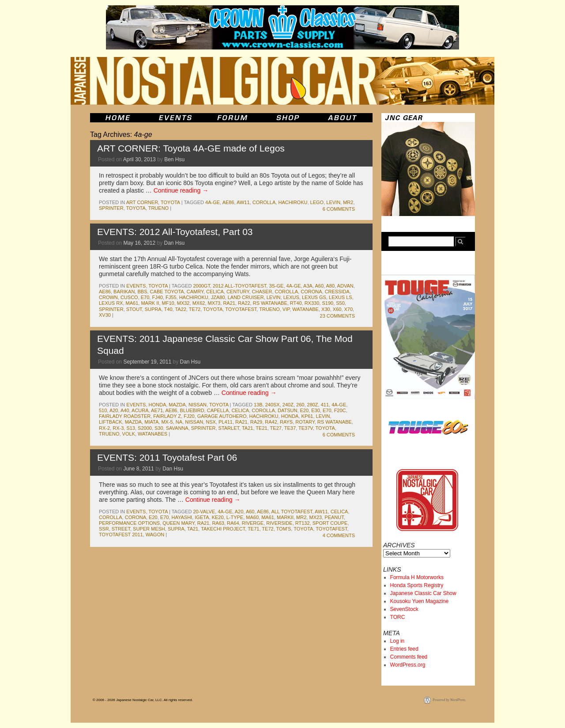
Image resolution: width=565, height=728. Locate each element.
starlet (229, 428)
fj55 (171, 297)
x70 (349, 309)
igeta (202, 517)
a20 (114, 410)
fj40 (157, 297)
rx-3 (118, 428)
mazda (177, 405)
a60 (319, 286)
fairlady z (167, 416)
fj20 (189, 416)
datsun (287, 410)
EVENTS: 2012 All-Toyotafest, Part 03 (175, 232)
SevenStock (404, 609)
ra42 (271, 422)
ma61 (132, 303)
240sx (273, 405)
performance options (129, 523)
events (136, 286)
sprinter (111, 208)
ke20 (218, 517)
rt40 (296, 303)
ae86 (228, 202)
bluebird (192, 410)
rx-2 (104, 428)
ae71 (157, 410)
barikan (124, 292)
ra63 (218, 523)
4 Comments (339, 535)
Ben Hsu (174, 159)
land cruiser (246, 297)
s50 (340, 303)
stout (134, 309)
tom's (284, 529)
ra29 (256, 422)
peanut (334, 517)
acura (140, 410)
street (121, 529)
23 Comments (337, 316)
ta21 (247, 428)
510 (103, 410)
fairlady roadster (125, 416)
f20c (340, 410)
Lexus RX (111, 303)
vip (286, 309)
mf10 (168, 303)
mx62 (199, 303)
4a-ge (213, 202)
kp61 (307, 416)
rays (286, 422)
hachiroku (293, 202)
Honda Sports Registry (417, 585)
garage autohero (222, 416)
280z (313, 405)
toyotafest (241, 309)
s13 (131, 428)
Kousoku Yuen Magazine (420, 601)
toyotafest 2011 (121, 535)
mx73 (214, 303)
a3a (308, 286)
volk (129, 434)
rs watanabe (270, 303)
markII (285, 517)
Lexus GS (314, 297)
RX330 (312, 303)
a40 (125, 410)
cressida (337, 292)
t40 (168, 309)
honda (158, 405)
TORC (398, 617)
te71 (253, 529)
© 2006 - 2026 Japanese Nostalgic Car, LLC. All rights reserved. (143, 700)
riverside (279, 523)
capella (218, 410)
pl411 (226, 422)
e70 (145, 297)
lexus (291, 297)
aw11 (243, 202)
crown (108, 297)
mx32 (183, 303)
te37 (290, 428)
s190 (328, 303)
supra (153, 309)
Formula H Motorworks (417, 577)
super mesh (149, 529)
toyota (170, 202)
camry (195, 292)
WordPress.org (408, 665)
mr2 (348, 202)
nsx (211, 422)
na (179, 422)
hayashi (182, 517)
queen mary (178, 523)
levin (333, 202)
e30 (316, 410)
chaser (262, 292)
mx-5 (167, 422)
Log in (397, 641)
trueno (158, 208)
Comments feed (409, 657)
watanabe (305, 309)
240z (288, 405)
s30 (159, 428)
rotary (305, 422)
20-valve (204, 512)
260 (300, 405)
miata (151, 422)
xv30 (105, 315)
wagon (155, 535)
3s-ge (276, 286)
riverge (253, 523)
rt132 (303, 523)
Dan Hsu (174, 243)
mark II (150, 303)
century (238, 292)
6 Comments (339, 209)
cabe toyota (167, 292)
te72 (195, 309)
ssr (104, 529)
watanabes (153, 434)
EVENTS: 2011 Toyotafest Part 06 (167, 457)
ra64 (233, 523)
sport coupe (330, 523)
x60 (337, 309)
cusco (129, 297)
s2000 (145, 428)
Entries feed (404, 649)
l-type (235, 517)
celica (215, 292)
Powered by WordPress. (449, 700)
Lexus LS (341, 297)
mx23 (315, 517)
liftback (111, 422)
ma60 (252, 517)
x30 (326, 309)
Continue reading (181, 190)
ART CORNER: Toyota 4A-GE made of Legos (191, 148)
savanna (177, 428)
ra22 (244, 303)
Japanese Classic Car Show (423, 593)
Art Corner (142, 202)
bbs (142, 292)
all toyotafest (292, 512)
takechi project (223, 529)
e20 (305, 410)
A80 (331, 286)
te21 (261, 428)
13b (258, 405)
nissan (198, 405)
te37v (306, 428)
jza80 (218, 297)
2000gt (202, 286)
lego (317, 202)
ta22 (180, 309)
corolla (264, 202)
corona (311, 292)
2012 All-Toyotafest (239, 286)
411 (325, 405)
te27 (276, 428)
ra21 (229, 303)
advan (345, 286)
